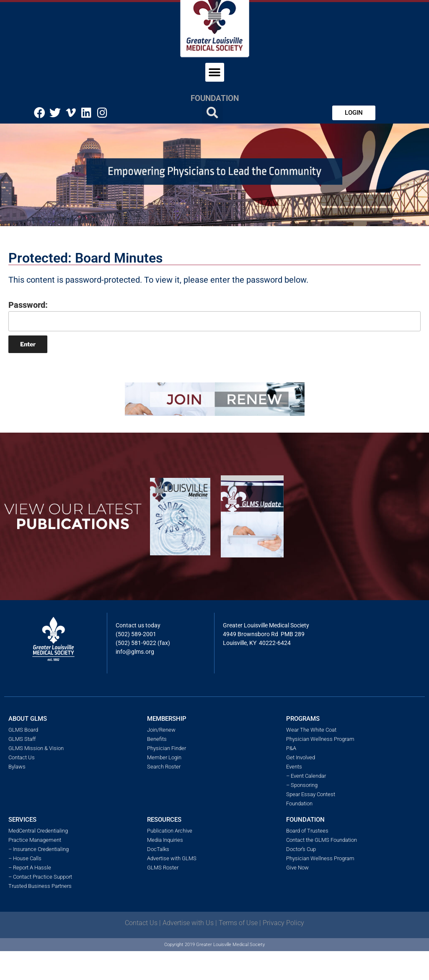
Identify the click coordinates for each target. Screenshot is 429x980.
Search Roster (164, 767)
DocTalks (158, 849)
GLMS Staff (22, 739)
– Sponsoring (302, 785)
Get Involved (301, 757)
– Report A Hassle (30, 868)
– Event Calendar (306, 776)
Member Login (164, 757)
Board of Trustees (307, 831)
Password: (214, 316)
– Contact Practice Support (40, 877)
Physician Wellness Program (320, 739)
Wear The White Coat (311, 730)
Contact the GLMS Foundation (322, 840)
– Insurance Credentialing (39, 849)
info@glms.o (132, 652)
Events (294, 767)
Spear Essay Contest (311, 794)
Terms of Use (238, 923)
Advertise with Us (188, 923)
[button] (215, 72)
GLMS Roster (163, 868)
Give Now (297, 868)
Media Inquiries (165, 840)
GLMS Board (23, 730)
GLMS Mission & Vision (36, 748)
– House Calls (25, 858)
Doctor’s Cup (301, 849)
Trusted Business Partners (40, 886)
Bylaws (17, 767)
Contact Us (22, 757)
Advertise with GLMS (172, 858)
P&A (291, 748)
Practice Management (35, 840)
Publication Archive (170, 831)
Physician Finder (167, 748)
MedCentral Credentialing (38, 831)
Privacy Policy (283, 923)
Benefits (157, 739)
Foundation (215, 98)
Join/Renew (161, 730)
